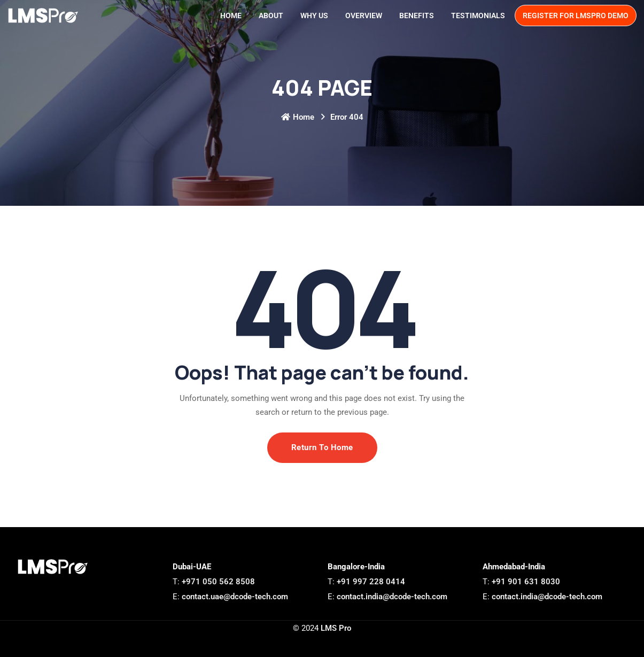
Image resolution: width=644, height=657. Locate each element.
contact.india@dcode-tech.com (391, 597)
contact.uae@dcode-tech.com (234, 597)
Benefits (417, 16)
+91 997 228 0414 (371, 582)
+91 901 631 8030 (526, 582)
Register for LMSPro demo (576, 16)
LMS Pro (336, 628)
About (271, 16)
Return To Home (322, 447)
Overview (364, 16)
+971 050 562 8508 (218, 582)
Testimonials (478, 16)
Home (231, 16)
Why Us (314, 16)
